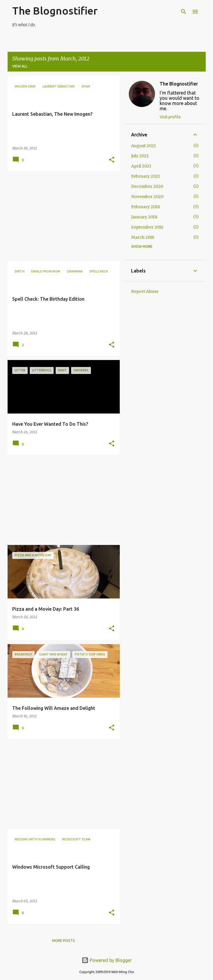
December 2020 (147, 186)
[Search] (184, 12)
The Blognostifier (55, 11)
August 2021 (144, 146)
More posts (64, 941)
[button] (112, 160)
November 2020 (147, 197)
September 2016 (147, 227)
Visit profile (170, 117)
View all (20, 66)
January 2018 (144, 217)
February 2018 (146, 207)
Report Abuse (145, 291)
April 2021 (141, 166)
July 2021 (140, 156)
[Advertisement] (61, 216)
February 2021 (146, 176)
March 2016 (143, 237)
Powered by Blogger (107, 960)
